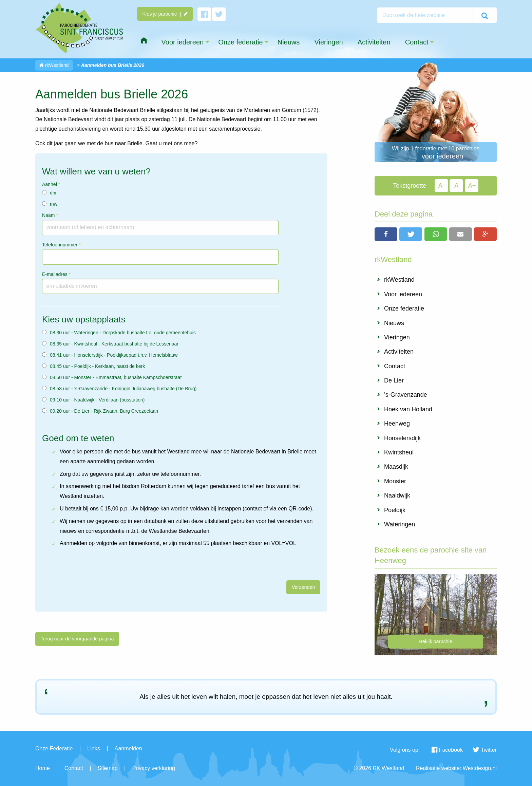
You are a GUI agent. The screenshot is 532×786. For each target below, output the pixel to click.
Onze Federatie (54, 748)
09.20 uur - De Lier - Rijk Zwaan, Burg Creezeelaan (104, 411)
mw (54, 204)
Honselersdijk (402, 438)
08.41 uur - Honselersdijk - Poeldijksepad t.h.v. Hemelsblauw (114, 355)
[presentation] (87, 567)
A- (441, 186)
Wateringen (400, 524)
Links (93, 748)
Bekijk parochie (436, 641)
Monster (395, 481)
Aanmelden (128, 748)
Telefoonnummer (61, 245)
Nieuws (394, 323)
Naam (50, 215)
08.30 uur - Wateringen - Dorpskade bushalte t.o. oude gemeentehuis (123, 333)
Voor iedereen (403, 294)
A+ (472, 186)
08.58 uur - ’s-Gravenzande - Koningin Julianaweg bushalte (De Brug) (123, 389)
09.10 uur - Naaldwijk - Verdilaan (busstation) (97, 400)
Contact (395, 366)
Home (43, 768)
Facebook (447, 750)
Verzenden (303, 587)
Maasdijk (396, 467)
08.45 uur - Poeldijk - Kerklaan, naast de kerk (97, 366)
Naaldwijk (397, 495)
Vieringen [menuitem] (328, 42)
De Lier (394, 380)
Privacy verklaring (154, 768)
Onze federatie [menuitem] (240, 42)
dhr (53, 193)
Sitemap (108, 768)
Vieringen (397, 337)
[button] (386, 234)
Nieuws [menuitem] (289, 42)
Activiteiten (399, 352)
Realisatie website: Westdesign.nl (456, 768)
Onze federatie (404, 308)
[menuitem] (144, 41)
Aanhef (51, 184)
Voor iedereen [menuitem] (183, 42)
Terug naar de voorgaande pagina (77, 639)
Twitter (485, 750)
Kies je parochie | (165, 14)
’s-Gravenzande (406, 395)
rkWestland (54, 65)
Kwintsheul (399, 452)
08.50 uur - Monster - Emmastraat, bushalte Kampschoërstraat (116, 377)
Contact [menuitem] (417, 42)
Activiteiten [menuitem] (374, 42)
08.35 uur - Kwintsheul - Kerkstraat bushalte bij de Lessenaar (114, 344)
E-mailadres (56, 274)
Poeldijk (395, 510)
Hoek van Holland (408, 409)
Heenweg (397, 424)
